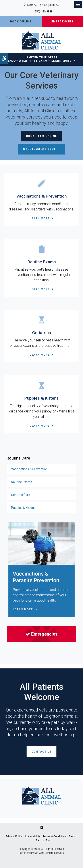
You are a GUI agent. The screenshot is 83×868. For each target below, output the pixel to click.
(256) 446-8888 (43, 11)
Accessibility (33, 836)
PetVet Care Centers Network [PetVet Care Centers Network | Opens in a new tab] (47, 853)
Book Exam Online (41, 136)
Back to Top (43, 840)
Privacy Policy (14, 836)
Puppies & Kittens (41, 398)
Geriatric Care (21, 495)
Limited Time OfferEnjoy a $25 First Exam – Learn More (40, 59)
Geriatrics (41, 333)
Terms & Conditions (55, 836)
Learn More (40, 218)
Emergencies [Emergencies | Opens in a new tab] (42, 634)
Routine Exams (42, 262)
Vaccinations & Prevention (41, 196)
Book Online (21, 22)
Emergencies (62, 22)
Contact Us (41, 752)
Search (73, 836)
